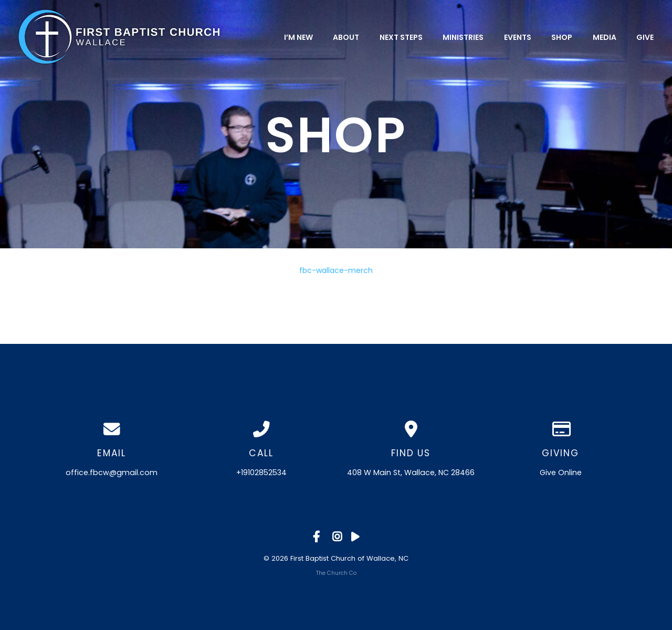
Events (518, 37)
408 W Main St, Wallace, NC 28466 (411, 472)
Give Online (561, 472)
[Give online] (560, 429)
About (346, 37)
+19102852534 (261, 472)
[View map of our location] (411, 429)
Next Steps (401, 37)
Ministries (463, 37)
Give (645, 37)
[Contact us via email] (112, 429)
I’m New (298, 37)
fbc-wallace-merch (336, 270)
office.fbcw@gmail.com (112, 472)
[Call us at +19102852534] (261, 429)
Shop (562, 37)
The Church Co (336, 573)
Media (605, 37)
